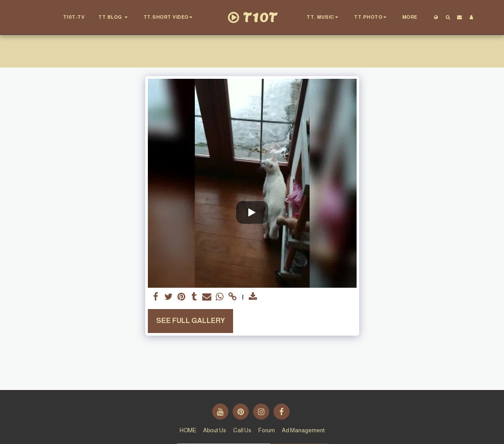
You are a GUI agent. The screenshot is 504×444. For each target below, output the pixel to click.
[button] (114, 17)
